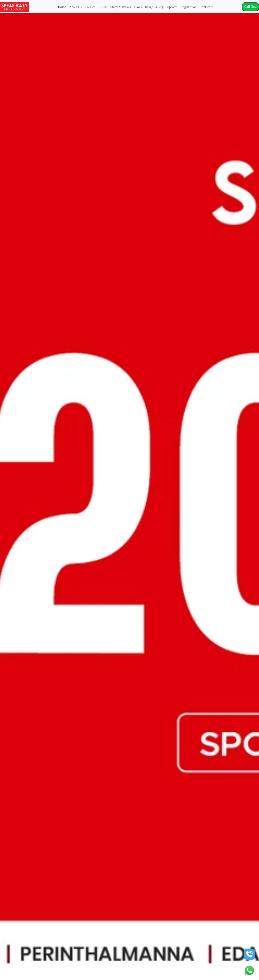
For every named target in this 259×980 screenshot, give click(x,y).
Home (62, 7)
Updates (172, 7)
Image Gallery (154, 7)
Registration (189, 7)
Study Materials (121, 7)
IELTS (103, 7)
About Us (75, 7)
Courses (90, 7)
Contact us (207, 7)
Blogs (138, 7)
